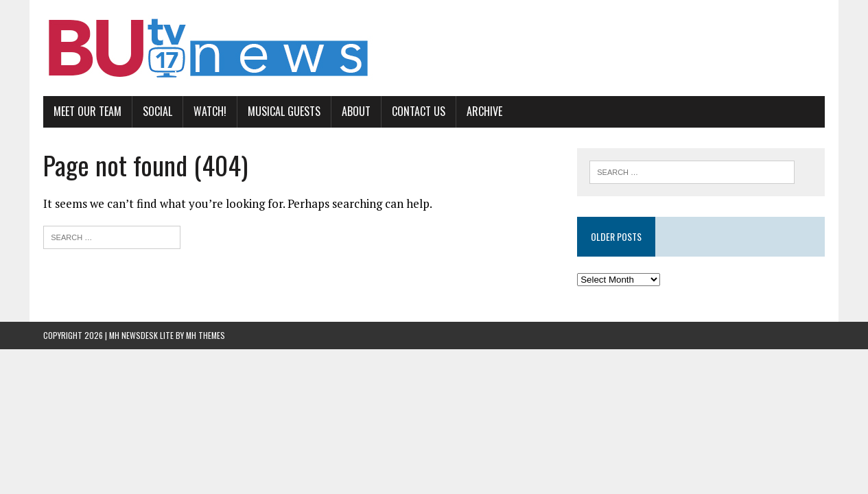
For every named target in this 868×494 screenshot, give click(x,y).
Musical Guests (284, 111)
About (356, 111)
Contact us (419, 111)
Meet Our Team (87, 111)
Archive (484, 111)
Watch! (210, 111)
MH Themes (206, 335)
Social (157, 111)
